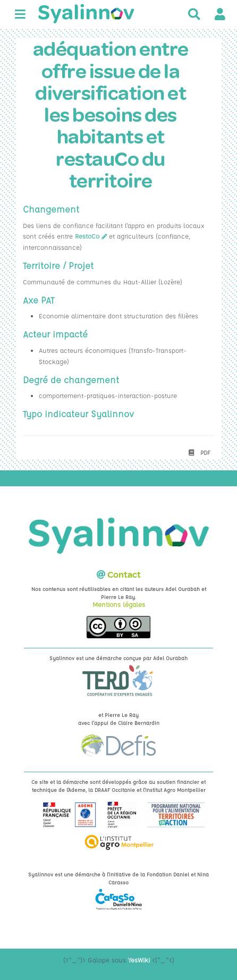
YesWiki (139, 960)
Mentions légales (119, 604)
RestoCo (87, 236)
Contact (124, 575)
